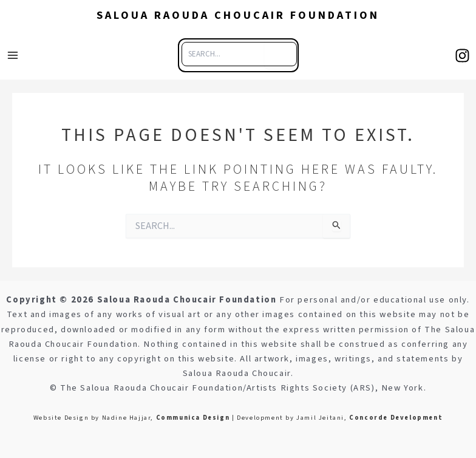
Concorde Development (396, 418)
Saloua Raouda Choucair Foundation (238, 15)
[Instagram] (462, 56)
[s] (280, 54)
